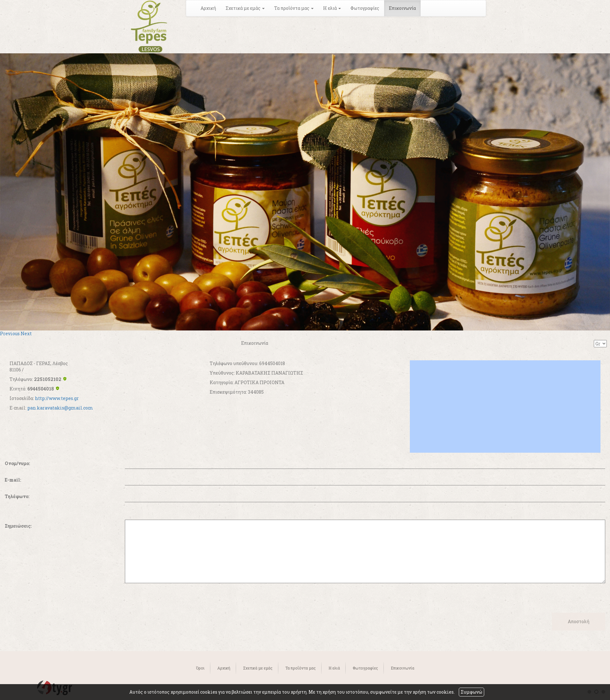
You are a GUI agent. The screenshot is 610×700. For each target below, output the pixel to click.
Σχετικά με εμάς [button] (245, 8)
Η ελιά (334, 668)
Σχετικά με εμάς (258, 668)
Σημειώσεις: (18, 526)
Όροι (200, 668)
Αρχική (208, 8)
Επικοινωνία (402, 8)
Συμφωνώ (471, 692)
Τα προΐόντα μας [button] (294, 8)
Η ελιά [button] (332, 8)
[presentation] (53, 596)
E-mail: (13, 480)
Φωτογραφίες (365, 8)
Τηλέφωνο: (17, 496)
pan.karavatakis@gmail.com (60, 408)
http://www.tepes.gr (57, 398)
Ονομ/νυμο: (17, 463)
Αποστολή (579, 621)
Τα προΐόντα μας (301, 668)
